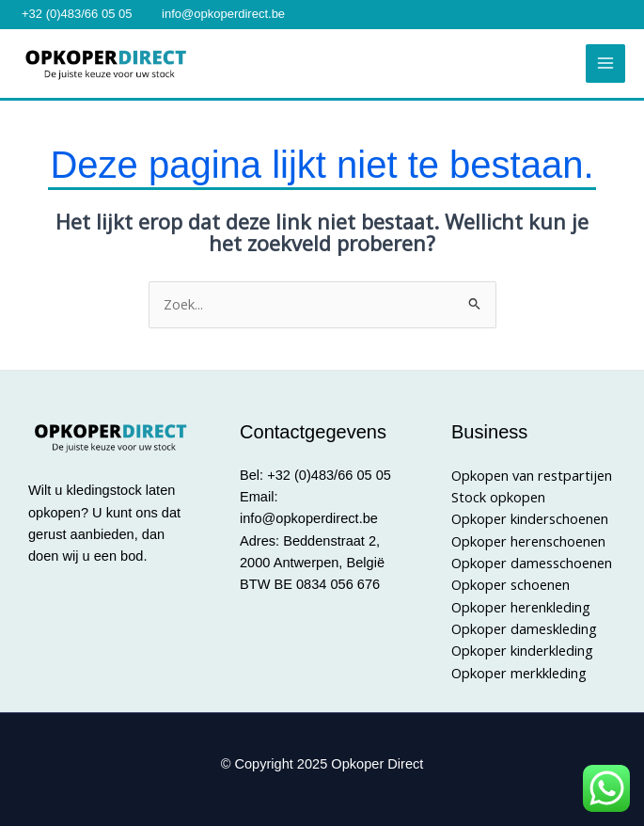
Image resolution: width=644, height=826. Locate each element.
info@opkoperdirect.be (223, 14)
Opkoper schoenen (510, 584)
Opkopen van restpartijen (532, 475)
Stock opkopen (498, 497)
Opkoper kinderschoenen (530, 518)
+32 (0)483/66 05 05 (77, 14)
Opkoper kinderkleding (522, 650)
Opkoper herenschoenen (528, 541)
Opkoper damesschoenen (532, 563)
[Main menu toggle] (605, 64)
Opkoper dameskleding (524, 628)
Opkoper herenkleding (521, 607)
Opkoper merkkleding (519, 673)
